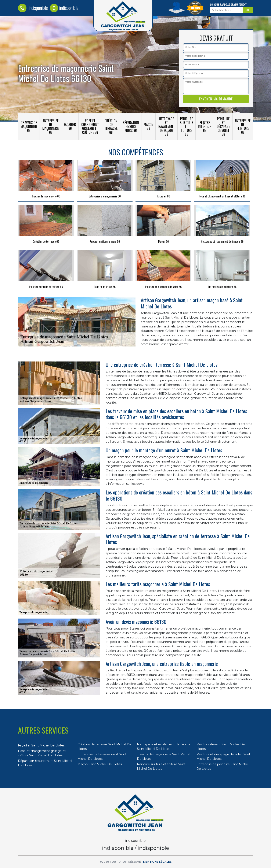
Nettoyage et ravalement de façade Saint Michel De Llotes (164, 747)
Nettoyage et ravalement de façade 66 (167, 127)
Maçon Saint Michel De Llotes (100, 764)
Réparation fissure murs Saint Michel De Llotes (45, 763)
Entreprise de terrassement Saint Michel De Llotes (102, 756)
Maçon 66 (149, 126)
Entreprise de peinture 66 (243, 127)
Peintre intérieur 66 (205, 126)
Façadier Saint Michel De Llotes (41, 745)
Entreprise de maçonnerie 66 (51, 127)
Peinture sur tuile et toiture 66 (186, 127)
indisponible (33, 8)
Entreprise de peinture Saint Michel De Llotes (223, 766)
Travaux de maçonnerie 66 (29, 126)
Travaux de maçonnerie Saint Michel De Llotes (164, 756)
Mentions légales (157, 862)
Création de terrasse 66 (111, 127)
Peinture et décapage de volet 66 (223, 127)
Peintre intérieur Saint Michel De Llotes (221, 747)
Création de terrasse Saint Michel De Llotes (104, 747)
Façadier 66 (70, 126)
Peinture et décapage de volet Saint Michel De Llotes (223, 756)
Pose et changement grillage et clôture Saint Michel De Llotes (42, 753)
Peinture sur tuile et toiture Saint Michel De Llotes (161, 766)
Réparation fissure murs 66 (131, 126)
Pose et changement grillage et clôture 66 (90, 127)
